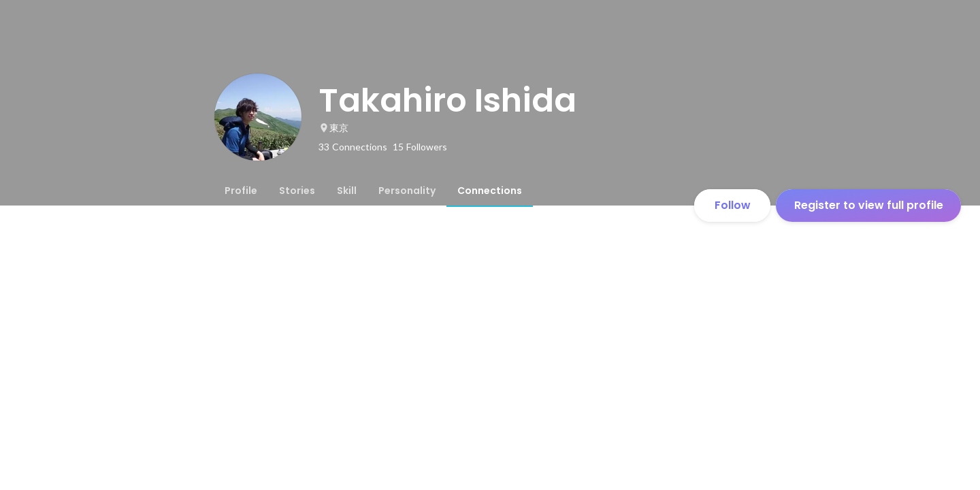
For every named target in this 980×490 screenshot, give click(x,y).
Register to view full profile (869, 205)
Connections (490, 191)
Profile (241, 191)
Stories (297, 191)
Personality (407, 191)
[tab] (241, 191)
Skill (347, 191)
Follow (733, 205)
